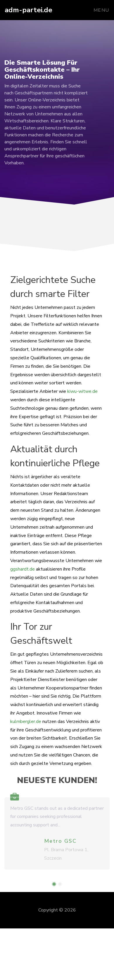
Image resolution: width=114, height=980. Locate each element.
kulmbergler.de (26, 722)
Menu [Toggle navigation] (101, 10)
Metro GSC (60, 843)
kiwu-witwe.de (82, 391)
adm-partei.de (28, 10)
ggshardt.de (23, 569)
